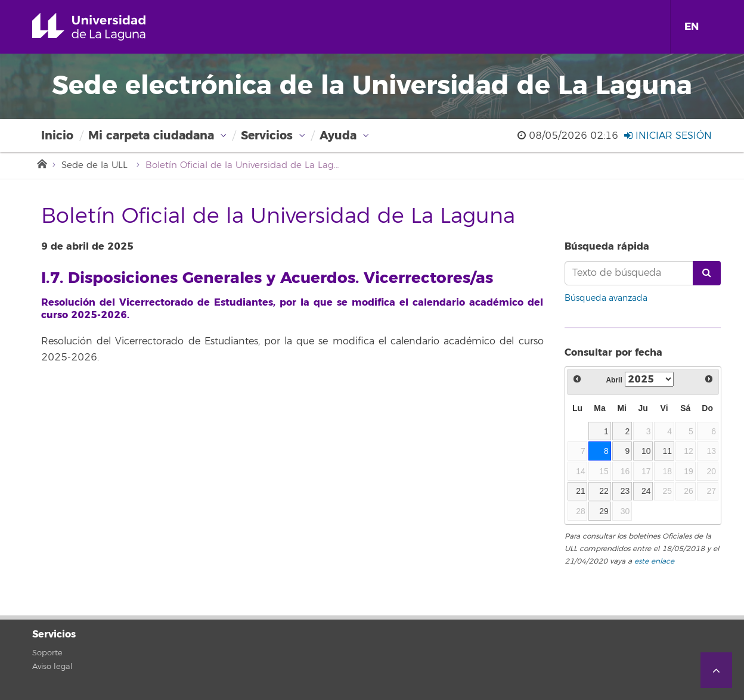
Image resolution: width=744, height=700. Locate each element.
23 (625, 491)
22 (604, 491)
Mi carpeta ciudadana (151, 136)
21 (581, 491)
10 (646, 451)
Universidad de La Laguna (106, 27)
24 (646, 491)
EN (692, 27)
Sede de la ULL (94, 165)
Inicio (57, 136)
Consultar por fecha (613, 352)
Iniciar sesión (668, 136)
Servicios (267, 136)
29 (604, 511)
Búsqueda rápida (607, 246)
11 (667, 451)
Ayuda (338, 136)
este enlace (654, 561)
